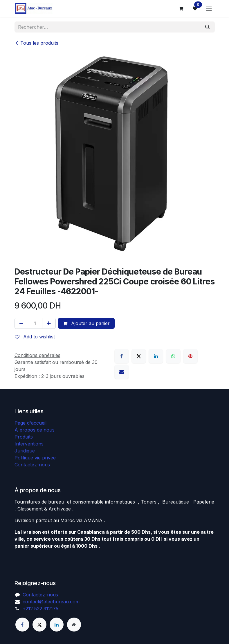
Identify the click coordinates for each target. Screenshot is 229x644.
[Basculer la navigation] (209, 8)
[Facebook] (122, 356)
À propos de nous (35, 430)
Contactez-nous (32, 465)
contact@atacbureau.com (51, 602)
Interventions (29, 444)
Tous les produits (36, 43)
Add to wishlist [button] (35, 337)
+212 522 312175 (40, 609)
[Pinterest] (190, 356)
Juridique (25, 451)
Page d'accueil (30, 423)
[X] (139, 356)
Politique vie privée (35, 458)
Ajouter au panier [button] (86, 323)
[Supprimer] (21, 323)
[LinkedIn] (156, 356)
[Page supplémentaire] (74, 625)
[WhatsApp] (173, 356)
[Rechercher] (208, 27)
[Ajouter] (49, 323)
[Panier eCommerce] (181, 8)
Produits (24, 437)
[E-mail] (122, 372)
